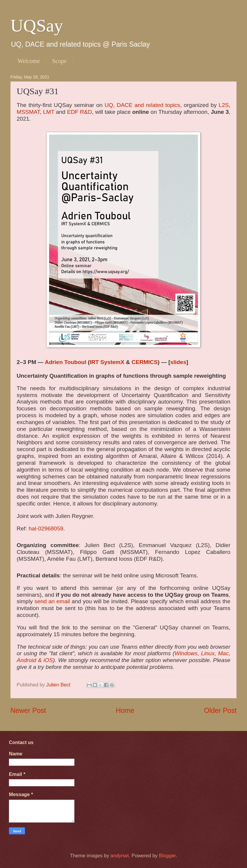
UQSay (37, 26)
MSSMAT (28, 112)
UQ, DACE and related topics (143, 105)
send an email (52, 601)
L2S (224, 105)
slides (178, 362)
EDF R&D (79, 112)
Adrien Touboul (66, 362)
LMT (49, 112)
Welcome (29, 61)
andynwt (120, 856)
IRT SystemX (107, 362)
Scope (59, 61)
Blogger (167, 856)
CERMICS (145, 362)
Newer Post (28, 711)
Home (125, 711)
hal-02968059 (46, 528)
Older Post (220, 711)
